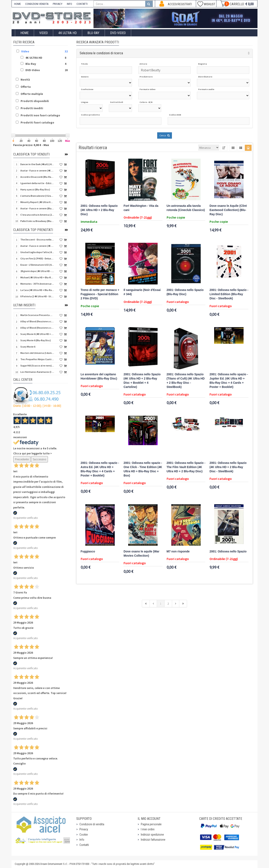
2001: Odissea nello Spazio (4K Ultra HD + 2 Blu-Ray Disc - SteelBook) (228, 467)
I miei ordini (148, 829)
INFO (69, 4)
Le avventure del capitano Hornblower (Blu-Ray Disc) (99, 376)
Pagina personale (151, 824)
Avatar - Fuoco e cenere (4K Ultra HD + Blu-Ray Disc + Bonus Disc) (37, 171)
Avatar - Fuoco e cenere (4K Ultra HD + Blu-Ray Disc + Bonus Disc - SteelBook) (37, 246)
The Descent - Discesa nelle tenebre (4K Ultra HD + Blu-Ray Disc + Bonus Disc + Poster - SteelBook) (37, 240)
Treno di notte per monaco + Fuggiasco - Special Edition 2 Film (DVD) (100, 294)
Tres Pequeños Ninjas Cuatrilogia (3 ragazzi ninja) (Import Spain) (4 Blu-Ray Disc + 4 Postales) (37, 359)
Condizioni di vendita (92, 824)
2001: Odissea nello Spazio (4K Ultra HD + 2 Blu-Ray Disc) (99, 210)
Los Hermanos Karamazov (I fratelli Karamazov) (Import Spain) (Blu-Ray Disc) (37, 372)
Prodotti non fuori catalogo (40, 115)
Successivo (40, 459)
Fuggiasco (88, 551)
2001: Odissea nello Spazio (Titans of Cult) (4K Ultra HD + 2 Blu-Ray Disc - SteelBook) (186, 381)
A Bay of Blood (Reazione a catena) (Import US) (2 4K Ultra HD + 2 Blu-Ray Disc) (37, 321)
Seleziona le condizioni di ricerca (101, 53)
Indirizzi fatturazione (153, 840)
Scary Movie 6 (28, 347)
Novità (25, 80)
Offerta (26, 87)
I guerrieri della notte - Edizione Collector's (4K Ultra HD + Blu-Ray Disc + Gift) (37, 183)
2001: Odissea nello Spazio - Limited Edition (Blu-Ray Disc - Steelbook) (229, 294)
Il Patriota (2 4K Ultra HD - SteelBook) (37, 296)
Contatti (84, 845)
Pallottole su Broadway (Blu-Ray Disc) (37, 221)
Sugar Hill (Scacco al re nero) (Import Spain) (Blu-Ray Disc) (37, 366)
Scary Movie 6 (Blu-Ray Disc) (36, 340)
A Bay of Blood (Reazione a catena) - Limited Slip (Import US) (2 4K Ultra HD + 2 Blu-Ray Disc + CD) (37, 328)
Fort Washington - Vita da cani (141, 208)
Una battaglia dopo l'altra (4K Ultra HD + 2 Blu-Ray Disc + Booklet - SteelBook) (37, 252)
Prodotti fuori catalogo (37, 122)
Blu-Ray (93, 33)
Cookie (84, 835)
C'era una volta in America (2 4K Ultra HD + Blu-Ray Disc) (37, 215)
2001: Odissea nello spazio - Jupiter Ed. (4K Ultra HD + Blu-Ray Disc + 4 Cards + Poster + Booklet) (229, 381)
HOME (17, 4)
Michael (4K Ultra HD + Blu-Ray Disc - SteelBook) (37, 277)
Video (44, 33)
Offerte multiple (32, 94)
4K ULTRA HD (68, 33)
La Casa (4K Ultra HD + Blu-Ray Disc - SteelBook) (37, 290)
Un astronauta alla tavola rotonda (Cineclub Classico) (186, 208)
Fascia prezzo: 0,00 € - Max (31, 145)
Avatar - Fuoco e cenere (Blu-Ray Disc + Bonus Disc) (37, 208)
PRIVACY (58, 4)
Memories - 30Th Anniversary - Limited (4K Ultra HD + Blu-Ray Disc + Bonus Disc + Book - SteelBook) (37, 284)
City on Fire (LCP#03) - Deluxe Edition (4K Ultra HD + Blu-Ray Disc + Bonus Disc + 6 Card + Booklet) (37, 258)
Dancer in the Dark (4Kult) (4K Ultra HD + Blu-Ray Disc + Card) (37, 164)
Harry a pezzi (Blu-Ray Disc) (35, 189)
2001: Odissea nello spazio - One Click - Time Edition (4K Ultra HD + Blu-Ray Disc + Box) (143, 469)
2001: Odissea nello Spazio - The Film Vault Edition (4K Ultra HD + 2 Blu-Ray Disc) (186, 467)
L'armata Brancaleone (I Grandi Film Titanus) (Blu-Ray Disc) (37, 196)
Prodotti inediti (32, 108)
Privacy (84, 829)
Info (82, 840)
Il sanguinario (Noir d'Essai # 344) (142, 292)
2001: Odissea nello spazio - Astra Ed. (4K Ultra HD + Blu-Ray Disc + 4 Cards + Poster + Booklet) (100, 469)
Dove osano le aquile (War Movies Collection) (141, 554)
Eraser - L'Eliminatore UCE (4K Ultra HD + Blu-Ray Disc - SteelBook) (37, 265)
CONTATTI (82, 4)
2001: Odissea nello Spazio (228, 551)
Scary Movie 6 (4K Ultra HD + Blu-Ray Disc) (37, 334)
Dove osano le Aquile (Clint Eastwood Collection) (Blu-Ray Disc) (228, 210)
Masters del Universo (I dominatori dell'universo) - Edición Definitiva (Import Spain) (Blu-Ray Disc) (37, 353)
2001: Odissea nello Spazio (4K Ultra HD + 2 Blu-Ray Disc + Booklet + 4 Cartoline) (142, 381)
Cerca (165, 135)
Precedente (22, 459)
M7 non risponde (178, 551)
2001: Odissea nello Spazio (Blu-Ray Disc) (185, 292)
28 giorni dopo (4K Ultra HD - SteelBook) (37, 271)
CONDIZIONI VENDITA (37, 4)
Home (24, 33)
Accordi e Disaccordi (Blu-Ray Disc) (37, 177)
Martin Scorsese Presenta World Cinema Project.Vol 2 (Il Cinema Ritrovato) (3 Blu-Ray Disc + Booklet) (37, 315)
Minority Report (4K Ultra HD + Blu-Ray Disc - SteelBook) (37, 202)
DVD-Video (118, 33)
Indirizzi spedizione (152, 835)
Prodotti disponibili (35, 101)
